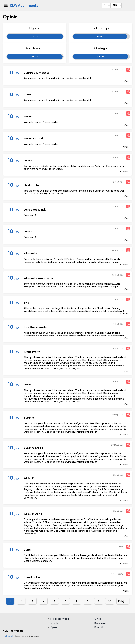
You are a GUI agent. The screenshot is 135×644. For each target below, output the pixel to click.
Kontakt (99, 627)
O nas (98, 619)
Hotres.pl (8, 636)
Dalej (123, 601)
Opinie (54, 627)
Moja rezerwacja (60, 619)
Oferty (54, 623)
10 (110, 601)
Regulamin (100, 623)
